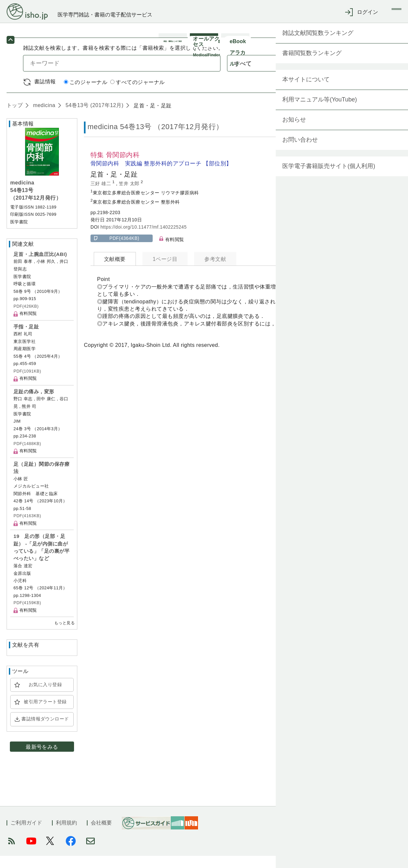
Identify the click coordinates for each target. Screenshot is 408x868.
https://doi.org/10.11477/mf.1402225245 (143, 239)
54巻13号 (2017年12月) (94, 117)
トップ (15, 117)
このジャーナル (86, 94)
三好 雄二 (102, 196)
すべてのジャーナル (137, 94)
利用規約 (66, 835)
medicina (43, 117)
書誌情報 (45, 94)
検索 (358, 75)
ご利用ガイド (26, 835)
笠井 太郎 (130, 196)
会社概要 (101, 835)
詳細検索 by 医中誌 (361, 94)
